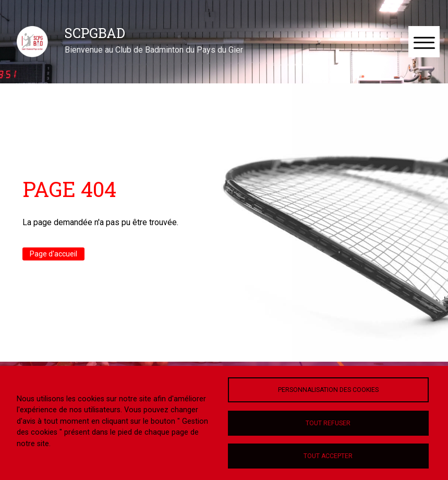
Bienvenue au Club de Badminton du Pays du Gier (154, 50)
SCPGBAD (95, 33)
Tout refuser (328, 423)
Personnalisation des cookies (328, 390)
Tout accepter (328, 456)
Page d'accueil (53, 254)
